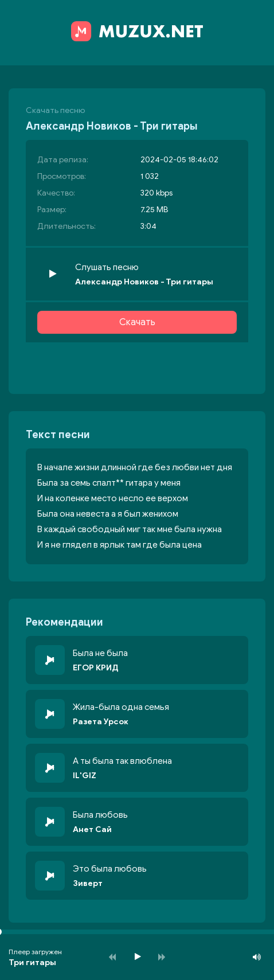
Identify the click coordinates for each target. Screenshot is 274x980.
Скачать (137, 322)
